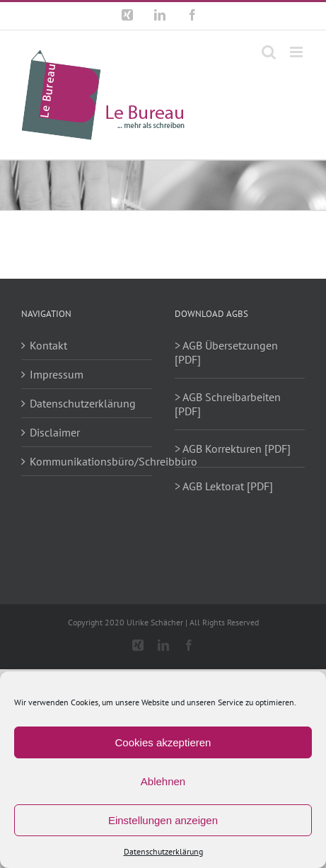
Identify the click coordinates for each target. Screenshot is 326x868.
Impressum (57, 374)
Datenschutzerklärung (163, 851)
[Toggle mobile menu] (297, 52)
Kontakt (48, 345)
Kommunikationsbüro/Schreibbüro (87, 461)
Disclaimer (55, 432)
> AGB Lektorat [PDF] (224, 486)
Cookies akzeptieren (163, 742)
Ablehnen (163, 781)
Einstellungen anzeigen (163, 820)
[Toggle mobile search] (269, 52)
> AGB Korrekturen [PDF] (233, 449)
